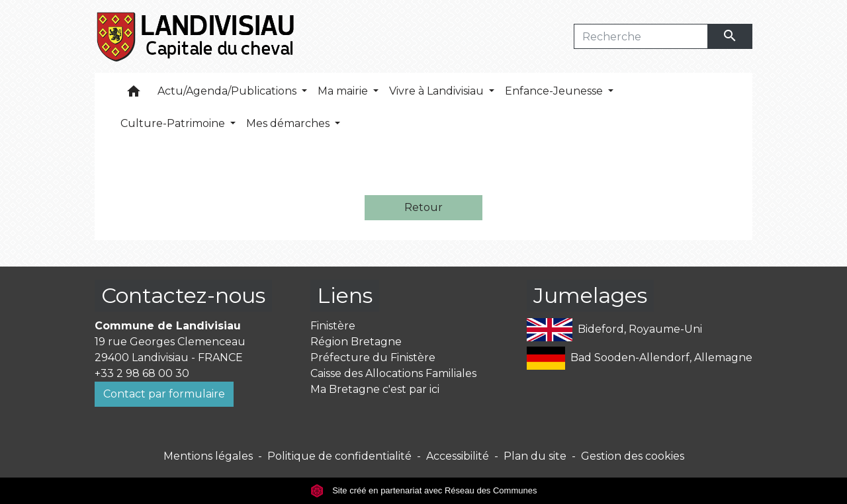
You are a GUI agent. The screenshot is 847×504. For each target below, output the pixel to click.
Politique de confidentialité (339, 456)
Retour (423, 207)
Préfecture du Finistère (373, 357)
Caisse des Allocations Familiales (393, 373)
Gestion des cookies (633, 456)
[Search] (641, 36)
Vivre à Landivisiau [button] (438, 91)
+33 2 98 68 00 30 (142, 373)
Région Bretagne (356, 342)
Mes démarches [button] (289, 123)
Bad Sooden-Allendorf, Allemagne (640, 358)
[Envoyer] (731, 36)
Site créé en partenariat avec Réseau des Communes (424, 490)
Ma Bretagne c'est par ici (375, 389)
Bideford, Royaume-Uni (615, 330)
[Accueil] (196, 36)
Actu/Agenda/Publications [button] (228, 91)
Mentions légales (208, 456)
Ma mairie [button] (344, 91)
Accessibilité (458, 456)
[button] (134, 94)
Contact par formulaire (164, 394)
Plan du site (535, 456)
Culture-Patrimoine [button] (174, 123)
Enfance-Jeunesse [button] (555, 91)
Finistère (333, 326)
